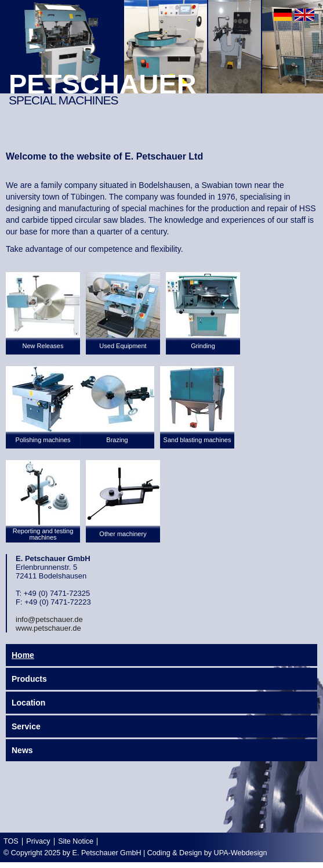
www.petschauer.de (48, 628)
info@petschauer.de (49, 619)
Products (29, 679)
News (22, 750)
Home (23, 655)
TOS (11, 841)
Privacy (38, 841)
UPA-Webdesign (241, 853)
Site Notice (76, 841)
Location (28, 703)
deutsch (283, 15)
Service (26, 726)
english (304, 15)
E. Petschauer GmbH (107, 853)
